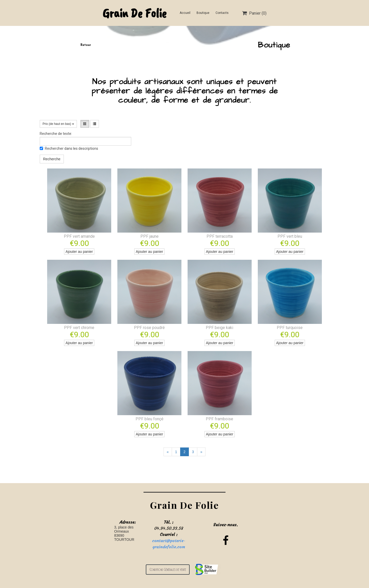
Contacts (222, 13)
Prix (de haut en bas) (58, 124)
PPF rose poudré (149, 328)
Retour (86, 45)
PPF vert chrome (79, 328)
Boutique (203, 13)
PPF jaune (150, 236)
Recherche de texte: (56, 134)
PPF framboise (219, 419)
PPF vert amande (79, 236)
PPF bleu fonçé (150, 419)
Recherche (52, 159)
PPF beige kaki (219, 328)
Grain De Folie (134, 13)
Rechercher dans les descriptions (69, 148)
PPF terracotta (220, 236)
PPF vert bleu (290, 236)
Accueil (185, 13)
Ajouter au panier (79, 252)
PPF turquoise (290, 328)
